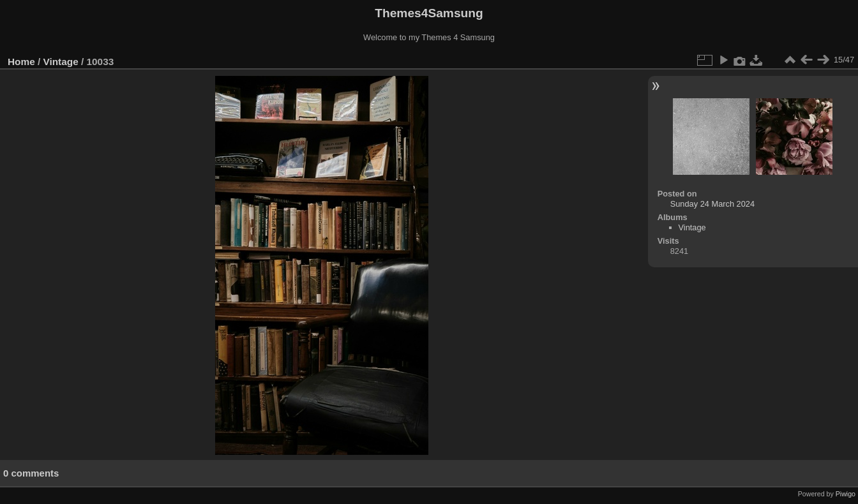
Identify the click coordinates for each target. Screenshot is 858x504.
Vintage (61, 62)
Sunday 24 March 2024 (712, 204)
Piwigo (846, 494)
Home (21, 62)
